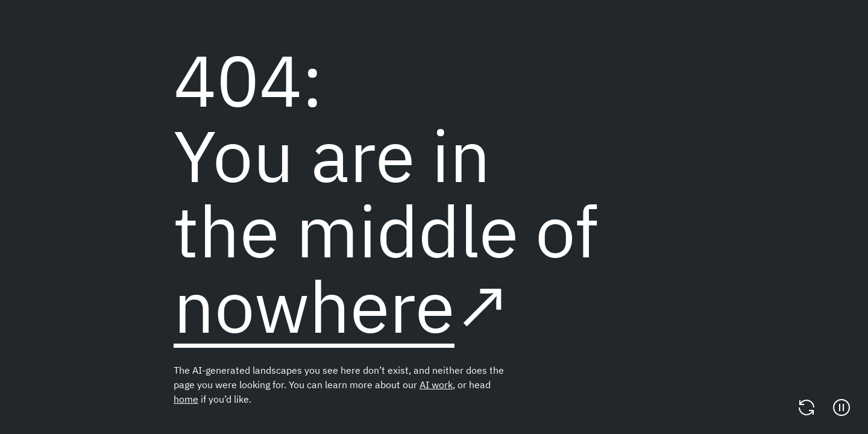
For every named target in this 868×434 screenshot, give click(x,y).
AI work (436, 385)
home (186, 399)
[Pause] (841, 407)
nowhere (314, 306)
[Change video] (807, 407)
